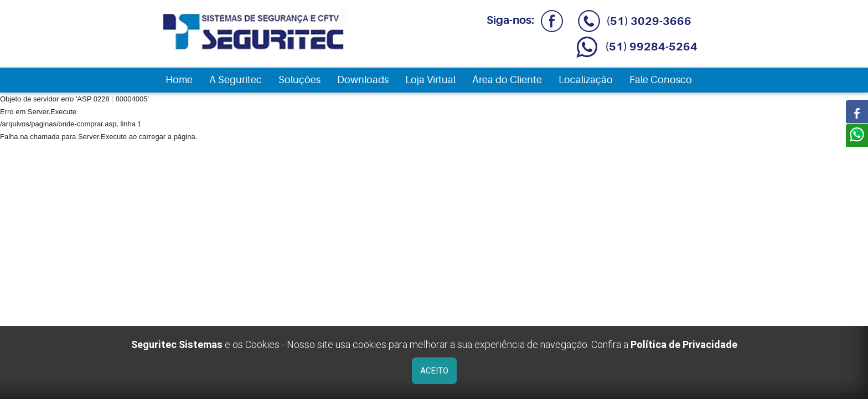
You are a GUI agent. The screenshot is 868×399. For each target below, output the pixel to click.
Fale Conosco (661, 80)
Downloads (363, 80)
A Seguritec (236, 80)
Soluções (299, 80)
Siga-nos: (523, 20)
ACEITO (434, 371)
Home (179, 80)
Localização (586, 80)
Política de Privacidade (684, 344)
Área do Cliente (507, 80)
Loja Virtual (430, 80)
